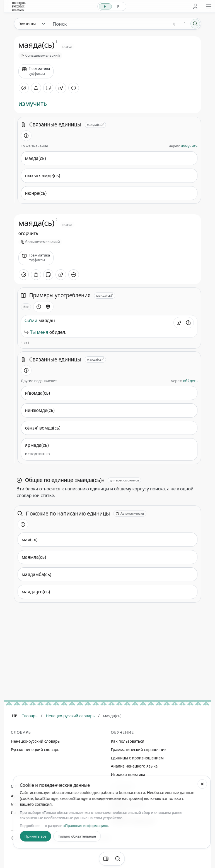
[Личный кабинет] (195, 6)
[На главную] (19, 6)
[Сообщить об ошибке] (188, 323)
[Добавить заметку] (48, 88)
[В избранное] (36, 88)
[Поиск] (195, 24)
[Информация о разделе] (26, 136)
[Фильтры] (106, 859)
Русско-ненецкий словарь (35, 750)
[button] (179, 323)
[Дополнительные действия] (74, 88)
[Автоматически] (130, 514)
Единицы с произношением (137, 758)
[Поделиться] (61, 88)
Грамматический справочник (139, 750)
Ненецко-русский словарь (70, 716)
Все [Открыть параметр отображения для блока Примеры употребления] (26, 307)
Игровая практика (128, 774)
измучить (33, 103)
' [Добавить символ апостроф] (185, 24)
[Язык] (32, 24)
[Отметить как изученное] (24, 88)
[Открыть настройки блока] (48, 307)
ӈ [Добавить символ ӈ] (174, 24)
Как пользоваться (128, 741)
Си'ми (31, 320)
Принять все (35, 836)
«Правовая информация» (86, 826)
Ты (33, 332)
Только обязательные (77, 836)
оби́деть (190, 381)
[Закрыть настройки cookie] (202, 784)
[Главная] (15, 716)
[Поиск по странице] (118, 859)
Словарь (29, 716)
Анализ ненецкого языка (134, 766)
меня (43, 332)
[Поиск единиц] (109, 24)
